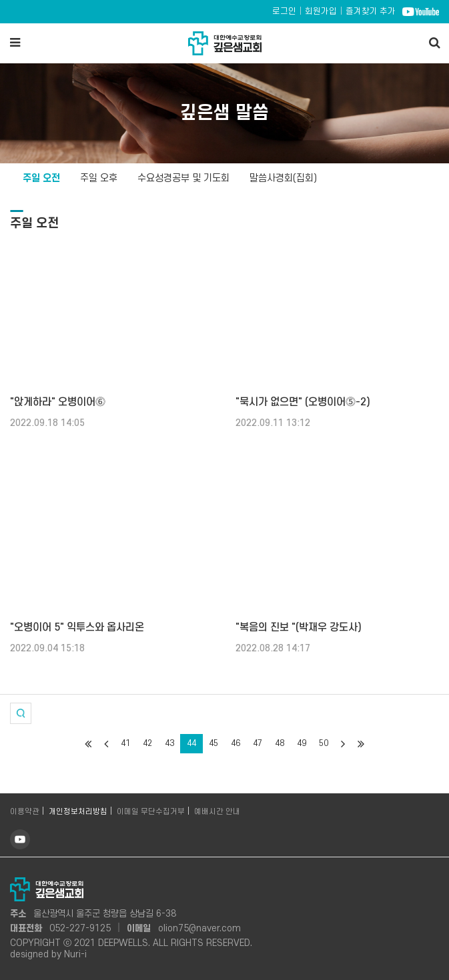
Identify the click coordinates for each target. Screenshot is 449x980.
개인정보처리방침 (78, 812)
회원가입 (321, 11)
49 (302, 743)
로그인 (284, 11)
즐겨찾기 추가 (371, 11)
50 (324, 743)
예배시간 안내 (217, 812)
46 (236, 743)
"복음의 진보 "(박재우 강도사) (299, 627)
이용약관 (25, 812)
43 (169, 743)
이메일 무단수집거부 (151, 812)
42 (147, 743)
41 (125, 743)
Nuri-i (75, 954)
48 (280, 743)
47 (258, 743)
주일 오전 (41, 178)
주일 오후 (99, 178)
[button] (21, 713)
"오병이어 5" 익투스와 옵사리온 (77, 627)
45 (213, 743)
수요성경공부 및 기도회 (183, 178)
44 (191, 743)
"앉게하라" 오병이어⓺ (58, 402)
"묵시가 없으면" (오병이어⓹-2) (303, 402)
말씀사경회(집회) (283, 178)
